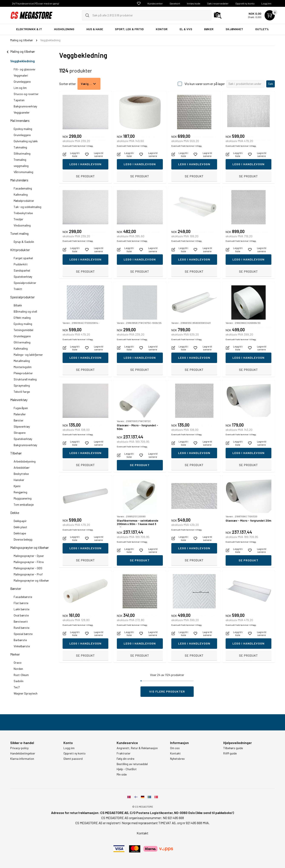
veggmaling (21, 166)
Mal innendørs (20, 120)
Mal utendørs (19, 180)
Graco (18, 662)
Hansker (19, 480)
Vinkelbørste (22, 646)
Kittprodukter (20, 250)
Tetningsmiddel (23, 330)
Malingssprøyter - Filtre (29, 562)
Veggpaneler (22, 112)
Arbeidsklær (22, 467)
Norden (18, 669)
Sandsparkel (22, 270)
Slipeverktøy (22, 426)
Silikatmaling (22, 153)
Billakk (18, 305)
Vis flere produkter (167, 691)
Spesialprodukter (25, 283)
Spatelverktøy (23, 277)
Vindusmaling (22, 225)
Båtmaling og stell (25, 311)
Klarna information (22, 759)
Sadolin (19, 681)
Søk (271, 84)
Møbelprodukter (24, 201)
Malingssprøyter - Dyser (29, 556)
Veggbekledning (22, 61)
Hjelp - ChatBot (127, 769)
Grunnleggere (22, 82)
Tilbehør (16, 453)
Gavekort (175, 3)
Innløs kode (194, 3)
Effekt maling (22, 318)
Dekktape (20, 533)
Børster (19, 420)
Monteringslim (23, 367)
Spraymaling (22, 385)
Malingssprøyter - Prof (28, 574)
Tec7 (17, 687)
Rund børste (21, 628)
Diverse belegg (23, 539)
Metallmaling (22, 361)
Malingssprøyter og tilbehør (29, 547)
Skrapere (20, 433)
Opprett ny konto (245, 3)
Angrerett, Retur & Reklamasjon (137, 748)
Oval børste (21, 615)
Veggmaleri (21, 75)
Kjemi (17, 486)
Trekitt (18, 289)
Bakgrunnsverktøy (25, 106)
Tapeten (19, 100)
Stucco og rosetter (26, 94)
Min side (122, 774)
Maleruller (20, 414)
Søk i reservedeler (218, 3)
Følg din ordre (125, 759)
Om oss (175, 748)
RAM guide (230, 753)
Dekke (15, 513)
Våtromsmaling (23, 172)
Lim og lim (20, 88)
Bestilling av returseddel (132, 764)
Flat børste (21, 603)
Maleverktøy (19, 400)
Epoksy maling (23, 129)
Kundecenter (155, 3)
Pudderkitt (21, 264)
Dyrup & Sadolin (24, 242)
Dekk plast (20, 527)
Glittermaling (22, 342)
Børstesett (21, 621)
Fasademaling (23, 188)
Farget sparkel (23, 258)
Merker (15, 654)
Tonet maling (19, 233)
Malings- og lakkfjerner (28, 355)
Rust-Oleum (21, 675)
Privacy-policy (19, 748)
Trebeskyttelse (23, 213)
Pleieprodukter (23, 373)
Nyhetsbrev (177, 759)
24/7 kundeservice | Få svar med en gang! (36, 3)
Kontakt (175, 753)
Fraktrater (124, 753)
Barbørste (20, 640)
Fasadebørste (23, 597)
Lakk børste (21, 609)
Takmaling (20, 147)
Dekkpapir (20, 521)
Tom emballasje (24, 504)
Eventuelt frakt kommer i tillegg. (78, 167)
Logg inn (266, 3)
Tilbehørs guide (233, 748)
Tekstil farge (22, 392)
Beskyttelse (21, 474)
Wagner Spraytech (26, 693)
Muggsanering (23, 498)
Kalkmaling (21, 194)
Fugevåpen (21, 408)
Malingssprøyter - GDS (28, 568)
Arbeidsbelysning (25, 461)
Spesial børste (23, 634)
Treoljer (18, 219)
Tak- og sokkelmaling (27, 207)
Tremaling (20, 160)
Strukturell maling (25, 379)
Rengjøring (20, 492)
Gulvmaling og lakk (26, 141)
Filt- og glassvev (24, 69)
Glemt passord (73, 759)
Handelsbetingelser (23, 753)
